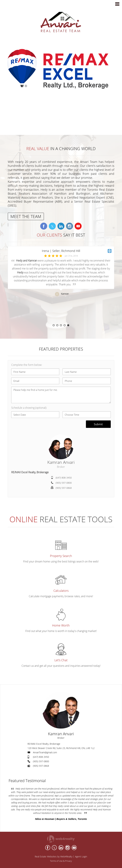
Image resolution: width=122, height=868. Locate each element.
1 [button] (54, 325)
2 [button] (57, 325)
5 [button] (68, 325)
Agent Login (81, 856)
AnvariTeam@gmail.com (45, 752)
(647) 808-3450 (64, 478)
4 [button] (65, 325)
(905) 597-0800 (64, 483)
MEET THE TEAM (26, 216)
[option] (61, 285)
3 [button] (61, 325)
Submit (98, 424)
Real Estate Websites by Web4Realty (54, 856)
